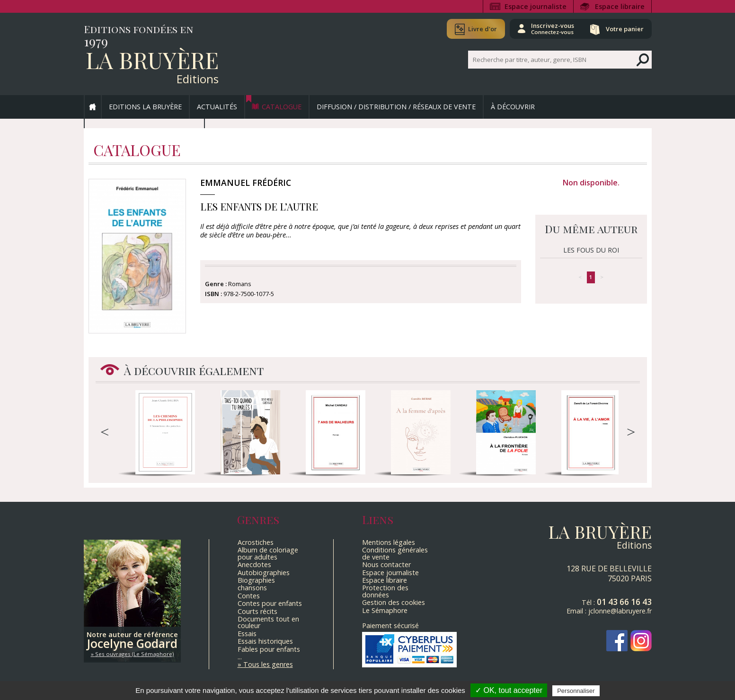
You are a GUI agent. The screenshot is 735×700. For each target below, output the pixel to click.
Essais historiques (265, 641)
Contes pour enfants (270, 603)
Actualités (217, 107)
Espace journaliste (536, 6)
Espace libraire (620, 6)
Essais (247, 634)
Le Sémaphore (385, 610)
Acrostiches (256, 542)
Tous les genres (268, 664)
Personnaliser (576, 691)
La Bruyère (152, 60)
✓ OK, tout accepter (509, 690)
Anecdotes (254, 564)
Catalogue (282, 107)
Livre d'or (483, 29)
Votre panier (625, 29)
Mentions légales (389, 542)
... (240, 657)
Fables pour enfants (269, 649)
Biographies (256, 580)
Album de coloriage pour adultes (268, 553)
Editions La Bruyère (145, 107)
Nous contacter (386, 564)
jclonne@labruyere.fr (620, 611)
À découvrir (513, 107)
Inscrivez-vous (553, 28)
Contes (249, 596)
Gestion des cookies (394, 602)
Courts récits (257, 611)
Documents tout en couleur (268, 622)
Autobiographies (264, 573)
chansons (252, 588)
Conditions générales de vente (395, 553)
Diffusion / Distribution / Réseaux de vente (396, 107)
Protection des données (385, 591)
